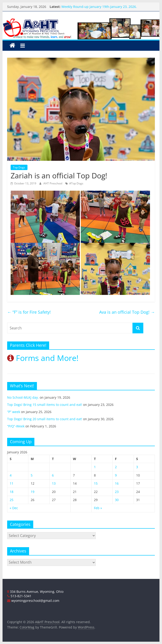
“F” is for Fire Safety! (29, 312)
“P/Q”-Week (16, 426)
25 (12, 500)
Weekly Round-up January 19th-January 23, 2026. (99, 7)
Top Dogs (19, 167)
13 (54, 483)
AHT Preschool (53, 183)
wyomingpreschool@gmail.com (33, 601)
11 (12, 483)
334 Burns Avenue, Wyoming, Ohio (35, 592)
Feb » (98, 508)
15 (96, 483)
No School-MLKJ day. (23, 397)
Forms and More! (43, 358)
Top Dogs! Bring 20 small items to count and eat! (45, 419)
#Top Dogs (76, 183)
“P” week (14, 412)
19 (33, 492)
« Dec (14, 508)
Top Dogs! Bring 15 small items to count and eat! (45, 405)
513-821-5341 (19, 596)
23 (117, 492)
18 (12, 492)
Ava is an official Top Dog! (127, 312)
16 (117, 483)
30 (117, 500)
